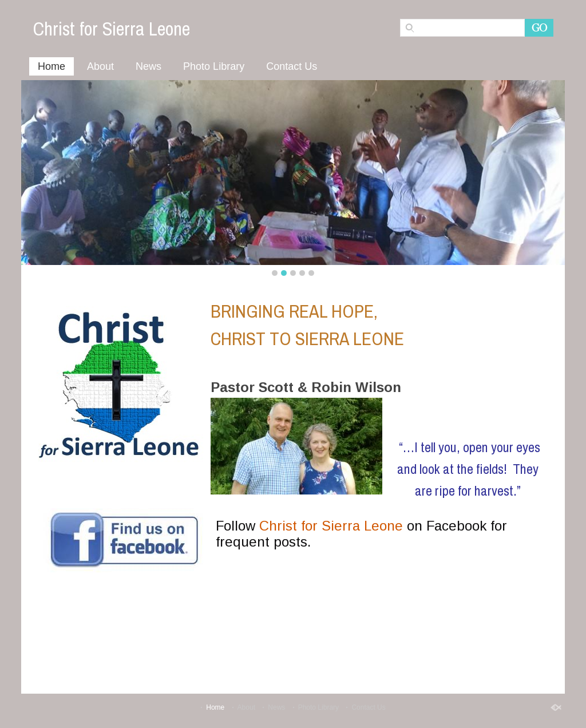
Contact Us (292, 66)
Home (52, 66)
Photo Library (214, 66)
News (149, 66)
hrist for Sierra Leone (336, 526)
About (100, 66)
